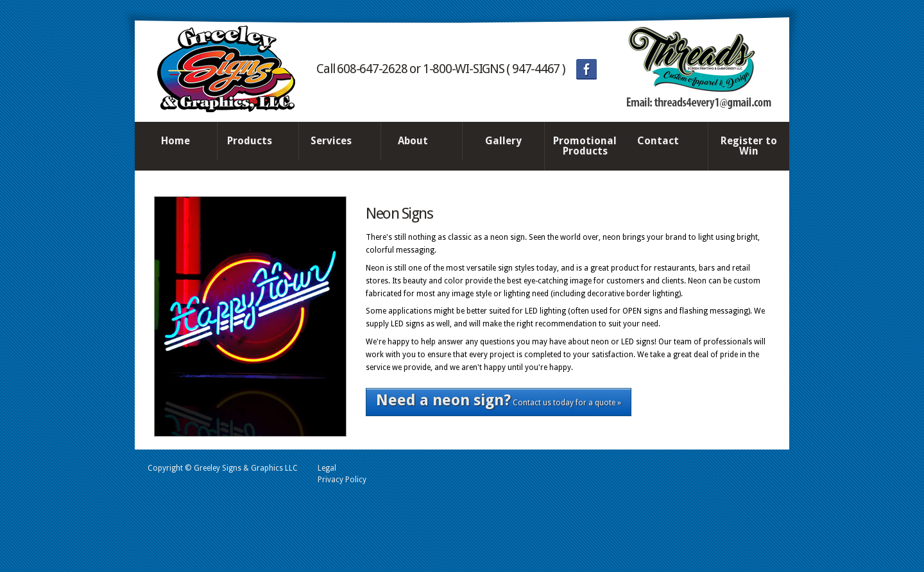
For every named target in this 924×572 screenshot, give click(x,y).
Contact (663, 142)
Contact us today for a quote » (499, 400)
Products (255, 142)
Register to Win (749, 146)
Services (336, 142)
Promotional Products (585, 146)
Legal (327, 468)
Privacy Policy (342, 480)
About (418, 142)
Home (175, 141)
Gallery (503, 141)
